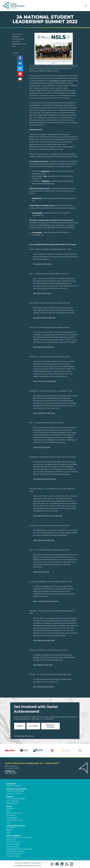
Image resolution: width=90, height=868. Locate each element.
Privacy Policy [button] (36, 863)
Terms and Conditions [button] (22, 863)
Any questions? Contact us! (24, 736)
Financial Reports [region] (13, 803)
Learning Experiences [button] (16, 826)
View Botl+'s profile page (42, 293)
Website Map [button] (29, 865)
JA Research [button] (11, 815)
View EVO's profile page (42, 447)
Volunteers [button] (11, 784)
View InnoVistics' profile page (44, 540)
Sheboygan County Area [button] (16, 851)
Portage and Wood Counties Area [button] (19, 849)
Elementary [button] (11, 828)
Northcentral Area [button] (13, 842)
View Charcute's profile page (44, 347)
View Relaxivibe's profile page (44, 640)
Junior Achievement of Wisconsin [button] (19, 837)
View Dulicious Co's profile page (45, 381)
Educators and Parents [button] (17, 789)
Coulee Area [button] (11, 840)
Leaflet (69, 743)
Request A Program (50, 726)
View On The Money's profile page (46, 601)
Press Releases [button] (12, 818)
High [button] (8, 832)
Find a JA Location (13, 856)
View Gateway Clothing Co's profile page (48, 516)
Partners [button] (10, 796)
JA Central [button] (38, 865)
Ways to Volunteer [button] (13, 786)
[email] (20, 80)
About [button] (9, 806)
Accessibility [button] (19, 865)
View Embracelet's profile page (44, 479)
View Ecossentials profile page (44, 413)
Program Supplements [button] (15, 791)
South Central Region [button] (15, 854)
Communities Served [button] (14, 813)
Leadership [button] (10, 808)
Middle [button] (9, 830)
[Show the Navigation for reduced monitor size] (86, 6)
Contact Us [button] (10, 771)
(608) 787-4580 (11, 773)
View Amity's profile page (42, 264)
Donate (20, 726)
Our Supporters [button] (12, 801)
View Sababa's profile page (43, 665)
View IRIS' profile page (41, 572)
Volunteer (33, 726)
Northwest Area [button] (12, 847)
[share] (20, 59)
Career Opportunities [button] (14, 820)
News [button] (8, 823)
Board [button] (9, 811)
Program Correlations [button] (14, 793)
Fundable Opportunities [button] (16, 799)
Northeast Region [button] (13, 844)
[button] (53, 864)
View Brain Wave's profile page (44, 318)
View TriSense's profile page (43, 687)
